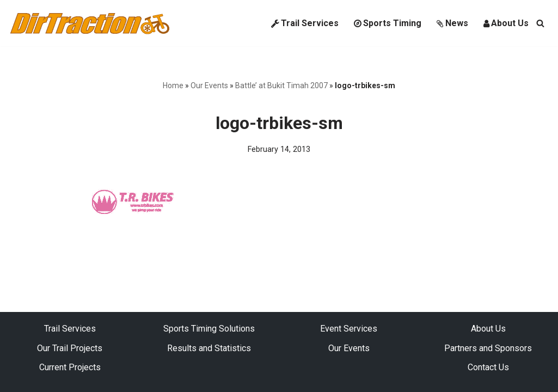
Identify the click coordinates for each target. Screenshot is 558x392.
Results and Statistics (209, 348)
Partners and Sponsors (488, 348)
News (452, 23)
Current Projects (70, 367)
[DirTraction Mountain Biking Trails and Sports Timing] (90, 23)
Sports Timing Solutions (209, 329)
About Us (506, 23)
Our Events (209, 85)
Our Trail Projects (70, 348)
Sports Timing (388, 23)
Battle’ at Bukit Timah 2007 (281, 85)
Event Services (349, 329)
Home (173, 85)
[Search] (540, 23)
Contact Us (488, 367)
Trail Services (305, 23)
